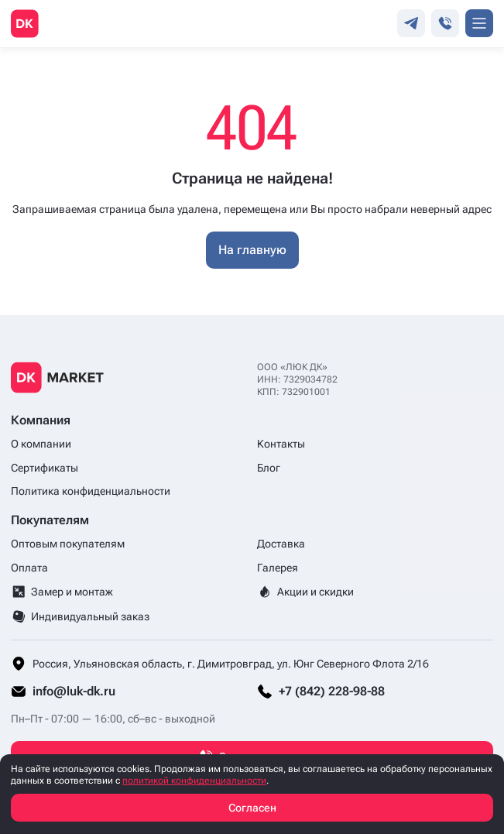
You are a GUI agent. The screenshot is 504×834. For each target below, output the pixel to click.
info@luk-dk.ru (74, 691)
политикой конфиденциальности (194, 781)
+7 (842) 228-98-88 (332, 691)
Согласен (252, 808)
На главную (252, 250)
